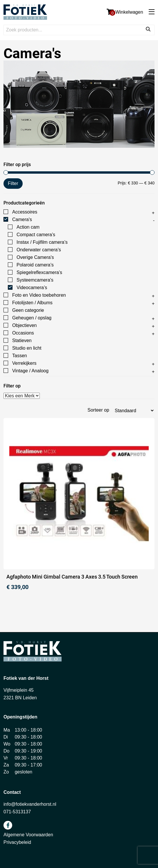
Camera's (22, 219)
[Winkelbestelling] (134, 411)
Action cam (28, 227)
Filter (13, 183)
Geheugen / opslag (32, 318)
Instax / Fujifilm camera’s (42, 242)
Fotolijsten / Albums (32, 303)
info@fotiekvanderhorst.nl (30, 804)
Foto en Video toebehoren (39, 295)
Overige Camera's (35, 257)
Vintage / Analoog (30, 371)
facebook (8, 825)
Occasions (23, 333)
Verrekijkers (24, 363)
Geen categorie (28, 310)
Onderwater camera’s (39, 250)
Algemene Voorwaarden (28, 835)
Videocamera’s (32, 288)
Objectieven (25, 325)
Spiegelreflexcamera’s (39, 272)
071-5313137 (17, 812)
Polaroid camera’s (35, 265)
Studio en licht (27, 348)
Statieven (22, 340)
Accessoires (25, 212)
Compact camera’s (36, 235)
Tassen (20, 356)
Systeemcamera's (35, 280)
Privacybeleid (17, 842)
